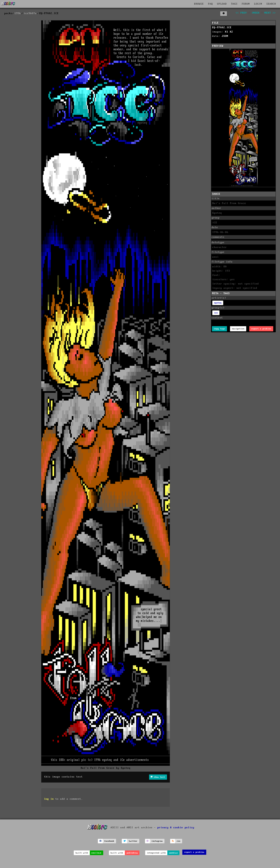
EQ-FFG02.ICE (222, 28)
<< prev (241, 13)
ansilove (96, 853)
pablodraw (132, 853)
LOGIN (258, 4)
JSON (225, 36)
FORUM (246, 4)
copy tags (220, 329)
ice (216, 313)
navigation (238, 329)
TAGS (234, 4)
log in (49, 799)
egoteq (218, 303)
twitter (133, 841)
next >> (270, 13)
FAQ (210, 4)
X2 (231, 32)
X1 (227, 32)
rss (179, 841)
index (256, 13)
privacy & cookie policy (176, 827)
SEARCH (271, 4)
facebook (109, 841)
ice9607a (30, 13)
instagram (157, 841)
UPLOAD (222, 4)
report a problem (261, 329)
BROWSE (199, 4)
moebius (173, 853)
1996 (18, 13)
